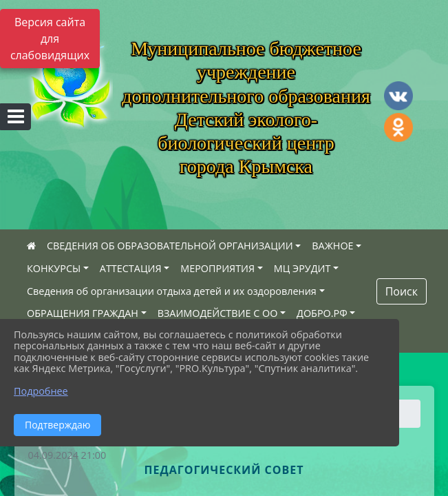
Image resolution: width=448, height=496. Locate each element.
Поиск (402, 291)
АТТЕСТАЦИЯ (131, 268)
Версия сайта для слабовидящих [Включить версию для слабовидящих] (50, 39)
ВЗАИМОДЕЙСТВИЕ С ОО (218, 313)
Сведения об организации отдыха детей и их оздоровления (172, 291)
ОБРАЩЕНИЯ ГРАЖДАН (83, 313)
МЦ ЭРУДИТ (302, 268)
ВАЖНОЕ (332, 246)
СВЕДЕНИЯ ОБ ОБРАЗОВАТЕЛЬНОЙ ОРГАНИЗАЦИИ (170, 246)
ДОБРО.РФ (322, 313)
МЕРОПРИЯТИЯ (217, 268)
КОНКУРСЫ (54, 268)
